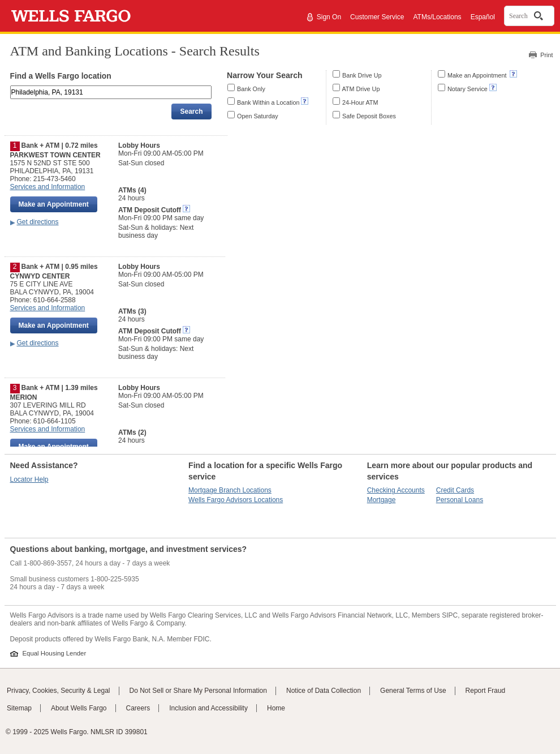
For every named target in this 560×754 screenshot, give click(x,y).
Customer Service (377, 17)
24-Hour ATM (360, 102)
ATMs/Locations (437, 17)
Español (483, 17)
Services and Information (48, 187)
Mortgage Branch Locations (230, 490)
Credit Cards (455, 490)
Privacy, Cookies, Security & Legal (59, 691)
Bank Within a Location (268, 102)
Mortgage (382, 500)
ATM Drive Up (361, 89)
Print (546, 55)
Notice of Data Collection (324, 691)
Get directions (38, 222)
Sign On (329, 17)
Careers (138, 708)
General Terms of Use (413, 691)
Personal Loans (460, 500)
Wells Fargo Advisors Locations (236, 500)
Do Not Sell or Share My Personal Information (198, 691)
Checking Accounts (396, 490)
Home (276, 708)
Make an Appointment (478, 75)
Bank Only (251, 89)
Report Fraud (486, 691)
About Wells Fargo (79, 708)
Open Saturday (258, 116)
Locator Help (29, 479)
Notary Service (468, 89)
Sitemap (19, 708)
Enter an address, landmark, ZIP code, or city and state (11, 87)
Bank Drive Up (362, 75)
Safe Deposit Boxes (369, 116)
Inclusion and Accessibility (208, 708)
